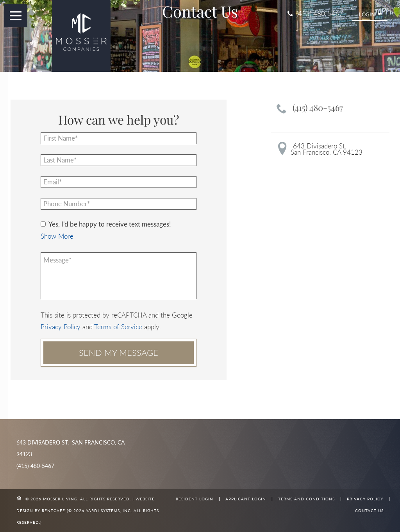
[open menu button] (16, 16)
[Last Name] (119, 160)
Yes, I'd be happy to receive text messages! (106, 224)
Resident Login (195, 499)
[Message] (119, 276)
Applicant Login (246, 499)
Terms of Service (118, 327)
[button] (370, 14)
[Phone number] (119, 204)
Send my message (119, 353)
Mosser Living (60, 499)
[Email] (119, 182)
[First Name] (119, 138)
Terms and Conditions (306, 499)
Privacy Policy (61, 327)
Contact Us (369, 511)
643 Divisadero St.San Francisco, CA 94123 (327, 149)
